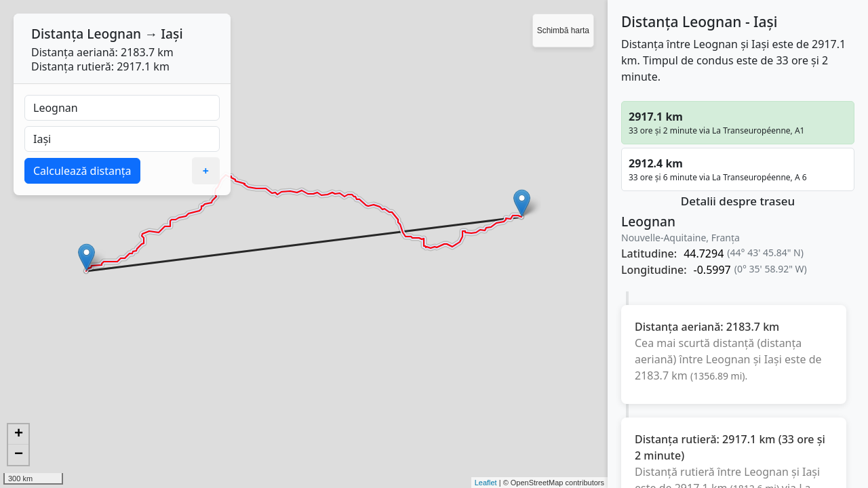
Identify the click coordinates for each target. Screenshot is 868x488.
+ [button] (19, 434)
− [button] (19, 455)
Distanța (57, 34)
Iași (172, 34)
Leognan (114, 34)
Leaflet (486, 483)
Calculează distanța (82, 171)
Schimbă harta (563, 30)
